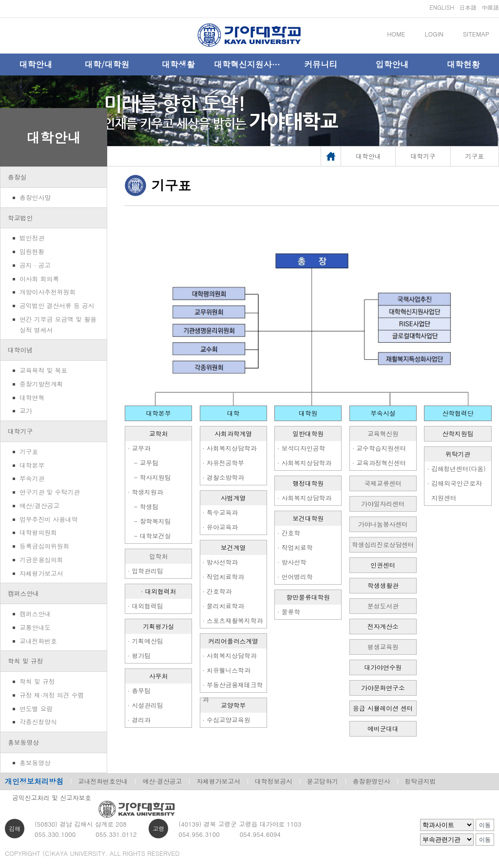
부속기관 (32, 478)
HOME (396, 34)
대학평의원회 (38, 532)
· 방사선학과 (221, 562)
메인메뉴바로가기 (0, 0)
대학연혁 (32, 397)
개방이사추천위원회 (48, 292)
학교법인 (20, 218)
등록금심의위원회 (44, 546)
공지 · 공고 (35, 265)
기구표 (29, 452)
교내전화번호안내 (103, 781)
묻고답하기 (323, 781)
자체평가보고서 (41, 573)
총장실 (17, 177)
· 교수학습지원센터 (379, 448)
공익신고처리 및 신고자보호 (52, 798)
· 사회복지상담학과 (230, 448)
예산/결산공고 (39, 506)
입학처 (158, 556)
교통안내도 (35, 627)
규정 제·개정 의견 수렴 (52, 695)
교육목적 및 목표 (43, 370)
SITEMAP (476, 34)
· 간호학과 (217, 591)
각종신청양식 (38, 722)
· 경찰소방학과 (223, 477)
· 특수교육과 (221, 512)
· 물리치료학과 (223, 606)
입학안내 (392, 64)
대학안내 (36, 64)
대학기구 (20, 431)
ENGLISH (442, 7)
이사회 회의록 (39, 279)
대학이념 (20, 350)
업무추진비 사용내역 (48, 519)
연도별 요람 (36, 709)
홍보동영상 (23, 742)
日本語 (468, 7)
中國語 (490, 7)
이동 (485, 825)
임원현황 (32, 251)
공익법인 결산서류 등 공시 (57, 305)
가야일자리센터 (383, 504)
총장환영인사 (372, 781)
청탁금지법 (421, 781)
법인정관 (32, 238)
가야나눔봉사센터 (383, 524)
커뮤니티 (321, 64)
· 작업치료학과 (223, 577)
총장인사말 (35, 197)
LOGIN (434, 34)
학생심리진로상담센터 (383, 545)
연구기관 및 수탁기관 (50, 492)
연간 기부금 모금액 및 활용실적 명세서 (58, 324)
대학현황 (463, 64)
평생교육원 (383, 647)
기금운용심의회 (41, 560)
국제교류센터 (383, 483)
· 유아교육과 (221, 527)
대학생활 (178, 64)
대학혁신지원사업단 (249, 64)
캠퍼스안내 (23, 593)
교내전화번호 (38, 641)
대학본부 (32, 465)
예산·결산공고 (162, 781)
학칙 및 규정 (26, 661)
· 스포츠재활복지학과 (233, 620)
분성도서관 (383, 606)
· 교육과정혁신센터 (379, 463)
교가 (26, 411)
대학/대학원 (107, 64)
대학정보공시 (274, 781)
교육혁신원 (383, 434)
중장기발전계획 (41, 384)
